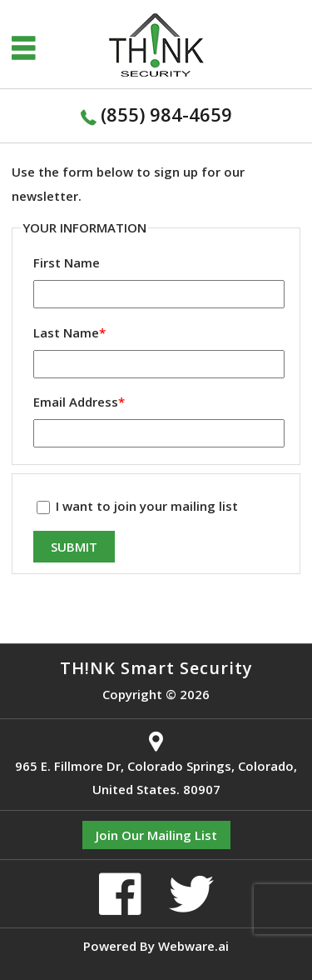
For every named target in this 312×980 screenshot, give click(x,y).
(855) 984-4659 (166, 114)
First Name (67, 262)
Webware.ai (193, 946)
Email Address (79, 402)
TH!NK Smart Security (156, 668)
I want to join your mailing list (137, 506)
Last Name (69, 332)
